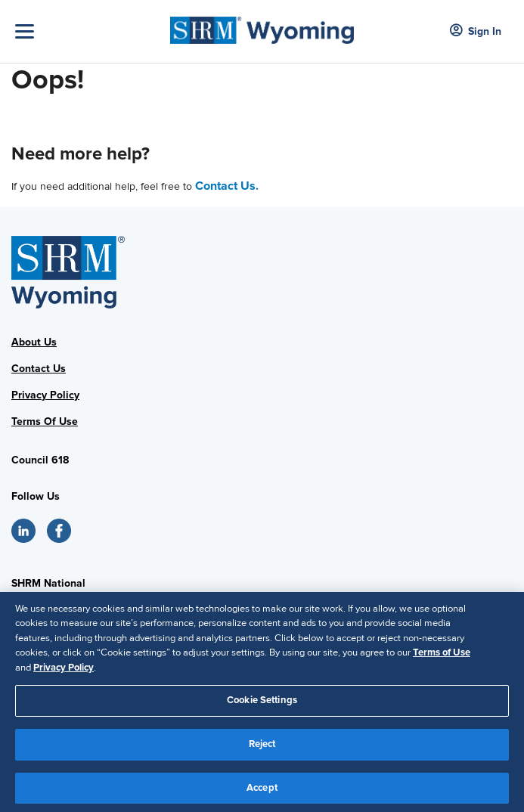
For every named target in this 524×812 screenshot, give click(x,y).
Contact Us (39, 369)
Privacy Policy (45, 395)
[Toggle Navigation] (89, 31)
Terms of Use (442, 658)
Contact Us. (227, 186)
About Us (34, 342)
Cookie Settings (262, 705)
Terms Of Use (45, 421)
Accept (262, 792)
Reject (262, 748)
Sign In (476, 31)
